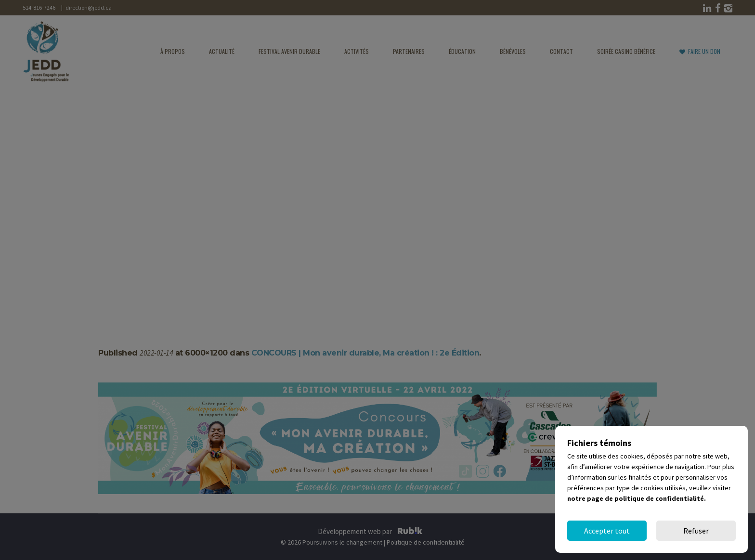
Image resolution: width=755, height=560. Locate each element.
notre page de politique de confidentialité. (637, 498)
